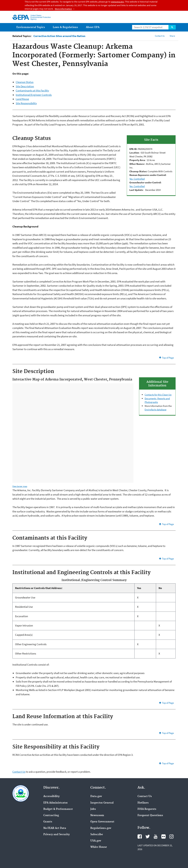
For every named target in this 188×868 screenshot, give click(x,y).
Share (172, 36)
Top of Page (168, 358)
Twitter (148, 837)
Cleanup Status (25, 82)
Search (172, 27)
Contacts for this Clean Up (158, 395)
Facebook (140, 837)
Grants (48, 822)
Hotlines (143, 803)
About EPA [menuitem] (93, 27)
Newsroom (97, 815)
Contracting (51, 815)
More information (63, 9)
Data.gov (96, 796)
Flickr (164, 837)
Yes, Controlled (137, 179)
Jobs (93, 809)
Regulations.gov (101, 828)
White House (99, 847)
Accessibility (51, 796)
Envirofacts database (155, 410)
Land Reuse (22, 99)
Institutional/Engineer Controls (34, 95)
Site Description (25, 86)
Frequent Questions (150, 815)
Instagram (171, 837)
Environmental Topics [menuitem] (31, 27)
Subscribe (97, 835)
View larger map (20, 486)
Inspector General (102, 803)
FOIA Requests (147, 809)
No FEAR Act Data (55, 828)
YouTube (156, 837)
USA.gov (96, 841)
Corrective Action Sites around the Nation (59, 36)
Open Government (102, 822)
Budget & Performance (58, 809)
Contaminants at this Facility (32, 91)
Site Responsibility (26, 103)
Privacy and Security (57, 835)
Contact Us (160, 36)
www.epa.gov (117, 2)
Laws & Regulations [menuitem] (65, 27)
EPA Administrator (56, 803)
